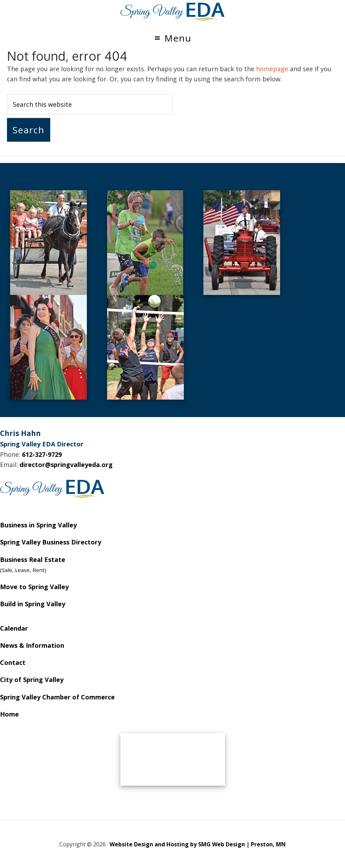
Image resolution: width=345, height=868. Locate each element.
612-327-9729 (42, 454)
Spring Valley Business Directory (51, 542)
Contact (13, 662)
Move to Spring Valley (34, 587)
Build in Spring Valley (33, 604)
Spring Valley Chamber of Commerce (57, 697)
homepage (272, 69)
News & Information (32, 645)
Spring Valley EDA (173, 12)
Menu (178, 38)
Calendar (14, 628)
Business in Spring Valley (38, 525)
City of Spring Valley (32, 680)
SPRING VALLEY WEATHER (173, 759)
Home (9, 714)
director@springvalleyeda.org (66, 465)
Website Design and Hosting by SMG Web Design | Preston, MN (198, 844)
